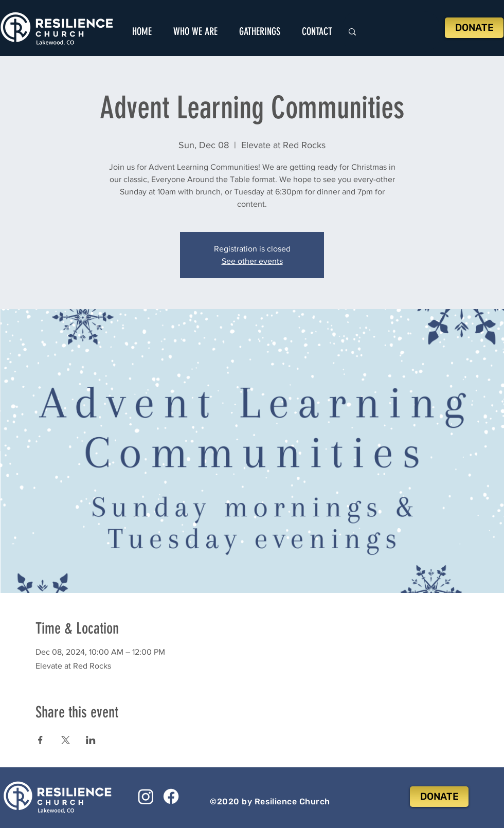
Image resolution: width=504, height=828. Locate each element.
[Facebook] (171, 796)
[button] (195, 31)
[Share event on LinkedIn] (91, 740)
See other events (252, 261)
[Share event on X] (66, 740)
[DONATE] (474, 28)
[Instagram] (146, 796)
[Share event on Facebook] (40, 740)
